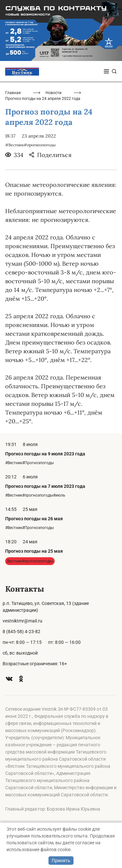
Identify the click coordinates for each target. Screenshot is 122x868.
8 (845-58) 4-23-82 (21, 632)
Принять (61, 861)
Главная (13, 93)
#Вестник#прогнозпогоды (30, 145)
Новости (54, 93)
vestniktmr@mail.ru (22, 621)
